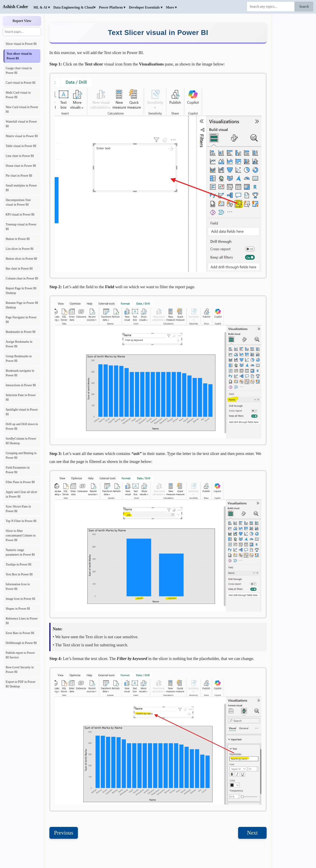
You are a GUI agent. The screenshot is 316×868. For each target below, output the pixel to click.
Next (252, 833)
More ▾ (171, 7)
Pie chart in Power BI (19, 176)
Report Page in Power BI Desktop (21, 291)
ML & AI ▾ (42, 7)
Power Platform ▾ (112, 7)
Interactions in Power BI (21, 385)
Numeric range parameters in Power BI (20, 552)
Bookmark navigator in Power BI (20, 373)
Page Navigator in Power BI (21, 320)
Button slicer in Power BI (21, 259)
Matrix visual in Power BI (22, 136)
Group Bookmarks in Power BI (19, 359)
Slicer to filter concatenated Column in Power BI (21, 535)
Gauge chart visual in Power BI (19, 71)
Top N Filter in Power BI (21, 521)
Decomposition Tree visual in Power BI (18, 202)
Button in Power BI (18, 239)
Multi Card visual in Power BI (18, 95)
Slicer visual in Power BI (21, 44)
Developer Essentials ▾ (146, 7)
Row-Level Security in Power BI (20, 670)
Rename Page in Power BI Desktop (22, 305)
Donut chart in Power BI (21, 166)
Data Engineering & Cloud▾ (74, 7)
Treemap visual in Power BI (21, 227)
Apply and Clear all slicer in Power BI (22, 494)
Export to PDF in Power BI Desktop (21, 684)
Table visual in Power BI (21, 146)
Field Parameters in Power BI (18, 470)
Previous (64, 833)
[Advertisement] (294, 80)
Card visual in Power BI (21, 83)
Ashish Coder (15, 7)
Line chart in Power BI (20, 156)
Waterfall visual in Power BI (21, 124)
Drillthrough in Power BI (21, 643)
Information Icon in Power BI (18, 587)
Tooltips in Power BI (19, 564)
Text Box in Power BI (19, 574)
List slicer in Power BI (20, 249)
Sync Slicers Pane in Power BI (18, 509)
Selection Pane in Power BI (21, 397)
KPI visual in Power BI (20, 215)
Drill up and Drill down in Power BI (22, 426)
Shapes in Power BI (18, 609)
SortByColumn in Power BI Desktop (21, 441)
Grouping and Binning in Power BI (21, 455)
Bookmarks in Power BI (21, 332)
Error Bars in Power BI (20, 633)
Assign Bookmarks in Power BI (19, 344)
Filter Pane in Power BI (20, 482)
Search (304, 6)
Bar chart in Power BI (19, 269)
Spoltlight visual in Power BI (22, 412)
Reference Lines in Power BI (22, 621)
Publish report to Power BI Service (20, 655)
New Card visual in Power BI (22, 109)
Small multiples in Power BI (21, 188)
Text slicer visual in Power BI (19, 56)
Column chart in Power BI (22, 278)
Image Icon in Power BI (21, 599)
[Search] (271, 7)
